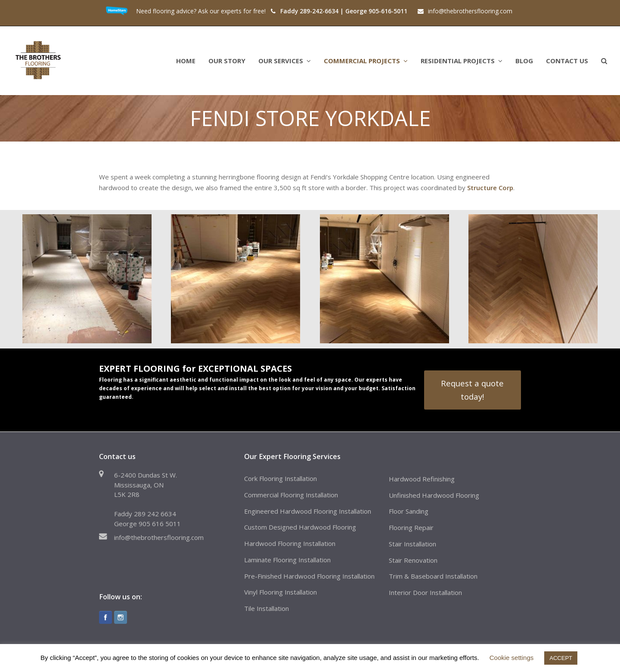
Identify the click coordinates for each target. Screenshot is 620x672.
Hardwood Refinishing (422, 479)
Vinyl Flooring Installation (281, 592)
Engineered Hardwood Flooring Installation (308, 511)
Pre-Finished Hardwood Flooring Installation (309, 576)
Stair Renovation (413, 560)
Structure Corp (490, 188)
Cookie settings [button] (512, 658)
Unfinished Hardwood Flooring (434, 495)
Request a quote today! (472, 390)
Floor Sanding (409, 511)
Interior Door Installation (425, 592)
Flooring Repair (411, 527)
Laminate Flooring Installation (287, 560)
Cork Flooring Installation (281, 478)
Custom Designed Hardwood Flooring (300, 527)
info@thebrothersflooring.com (159, 537)
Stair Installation (412, 544)
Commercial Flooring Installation (291, 495)
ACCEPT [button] (561, 658)
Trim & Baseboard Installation (433, 576)
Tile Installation (267, 608)
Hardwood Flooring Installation (290, 543)
